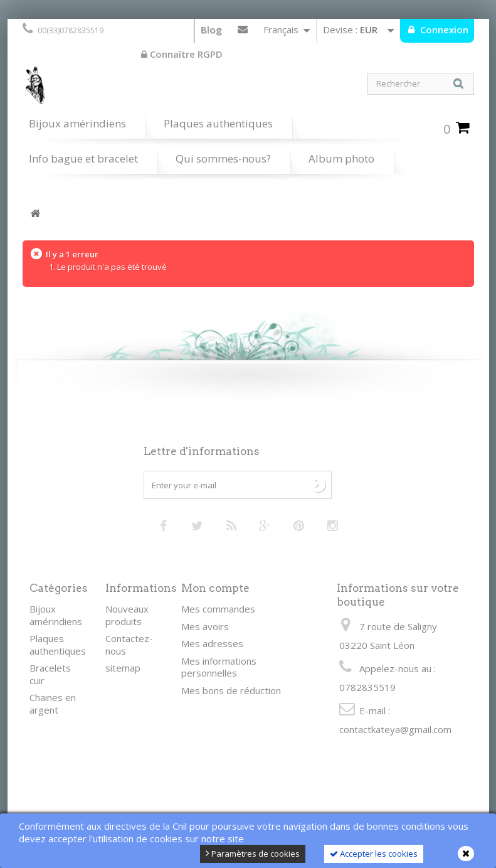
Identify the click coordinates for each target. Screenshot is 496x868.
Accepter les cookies (374, 854)
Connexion (443, 29)
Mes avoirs (205, 626)
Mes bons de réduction (231, 690)
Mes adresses (212, 643)
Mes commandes (218, 609)
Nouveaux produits (127, 615)
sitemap (123, 668)
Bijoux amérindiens (77, 123)
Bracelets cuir (50, 674)
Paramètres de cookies (253, 854)
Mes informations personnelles (219, 667)
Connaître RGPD (182, 54)
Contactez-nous (243, 32)
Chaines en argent (53, 704)
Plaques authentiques (218, 123)
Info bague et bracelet (83, 158)
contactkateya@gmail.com (395, 729)
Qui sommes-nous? (223, 158)
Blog (211, 29)
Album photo (341, 158)
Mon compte (215, 588)
